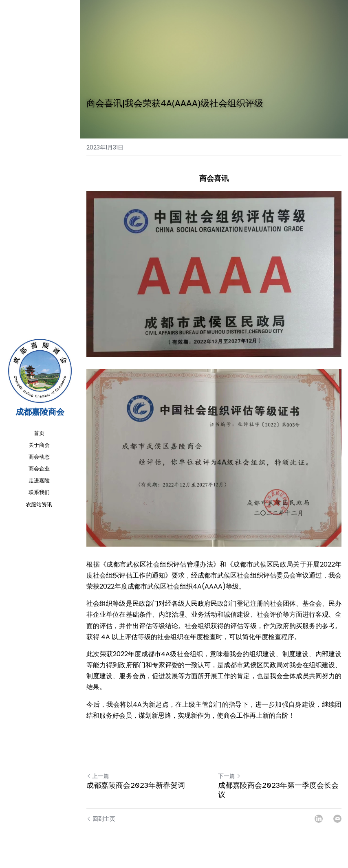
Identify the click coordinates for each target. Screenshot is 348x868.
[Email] (337, 819)
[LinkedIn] (319, 819)
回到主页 (101, 819)
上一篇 (98, 776)
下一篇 (229, 776)
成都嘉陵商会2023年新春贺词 (136, 785)
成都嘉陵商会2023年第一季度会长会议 (278, 790)
